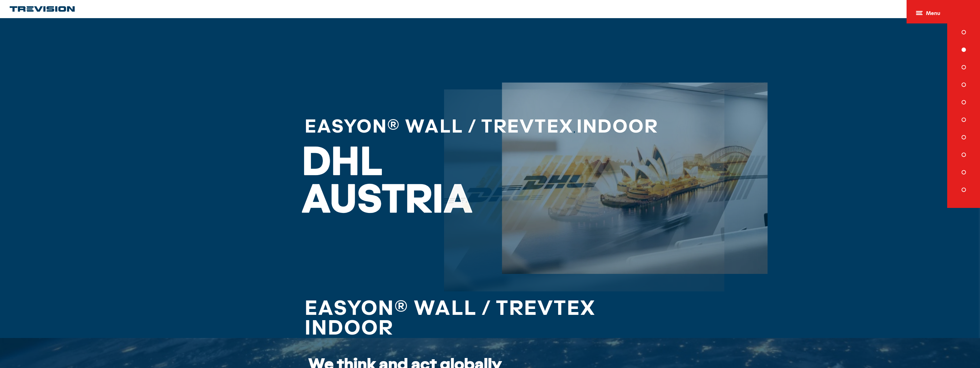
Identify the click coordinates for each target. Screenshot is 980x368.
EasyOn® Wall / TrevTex (415, 125)
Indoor (583, 125)
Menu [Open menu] (928, 14)
